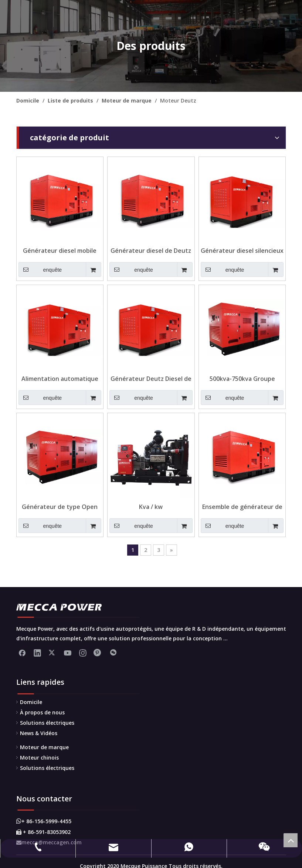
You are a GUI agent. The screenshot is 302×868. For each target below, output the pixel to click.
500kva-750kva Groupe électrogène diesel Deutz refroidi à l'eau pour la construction (242, 379)
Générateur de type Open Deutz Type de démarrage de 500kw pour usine (60, 507)
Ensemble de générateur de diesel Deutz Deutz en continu (242, 507)
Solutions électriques (47, 723)
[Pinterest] (98, 653)
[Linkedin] (37, 653)
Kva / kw (151, 507)
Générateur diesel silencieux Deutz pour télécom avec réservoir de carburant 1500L (242, 251)
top (291, 840)
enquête (40, 269)
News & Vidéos (39, 733)
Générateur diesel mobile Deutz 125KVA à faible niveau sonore (60, 251)
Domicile (31, 702)
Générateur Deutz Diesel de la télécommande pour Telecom (151, 379)
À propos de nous (42, 712)
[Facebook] (22, 653)
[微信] (113, 653)
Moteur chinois (39, 758)
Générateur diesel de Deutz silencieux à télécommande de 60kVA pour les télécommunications (151, 251)
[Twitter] (52, 653)
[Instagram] (83, 653)
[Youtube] (68, 653)
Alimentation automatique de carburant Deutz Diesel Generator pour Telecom (60, 379)
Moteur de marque (44, 747)
